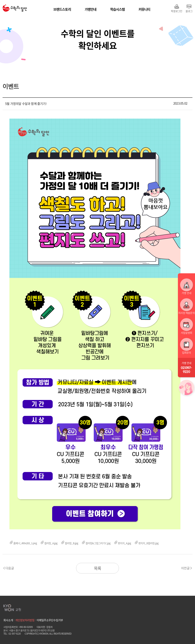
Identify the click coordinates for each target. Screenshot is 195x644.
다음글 (10, 568)
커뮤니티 (144, 9)
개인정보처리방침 (25, 620)
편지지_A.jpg (122, 543)
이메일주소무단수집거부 (50, 620)
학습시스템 (118, 9)
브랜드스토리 (62, 9)
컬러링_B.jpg (70, 543)
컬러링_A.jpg (49, 543)
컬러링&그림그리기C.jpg (96, 543)
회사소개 (8, 620)
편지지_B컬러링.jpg (147, 543)
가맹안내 (91, 9)
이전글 (185, 568)
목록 (97, 568)
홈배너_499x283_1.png (23, 543)
